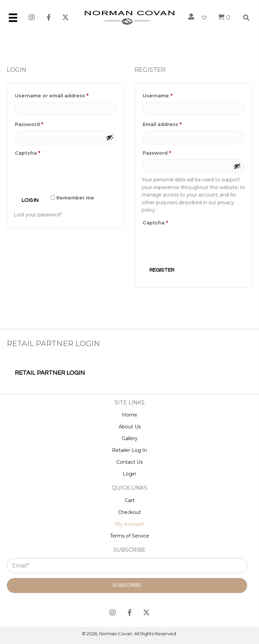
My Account (130, 524)
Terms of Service (129, 536)
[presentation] (65, 176)
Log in (30, 200)
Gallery (130, 438)
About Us (130, 427)
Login (129, 474)
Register (162, 270)
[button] (32, 18)
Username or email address (63, 95)
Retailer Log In (129, 450)
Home (130, 415)
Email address (174, 124)
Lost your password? (38, 215)
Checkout (129, 512)
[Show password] (110, 137)
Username (169, 95)
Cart (130, 500)
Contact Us (129, 462)
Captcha (27, 153)
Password (41, 124)
